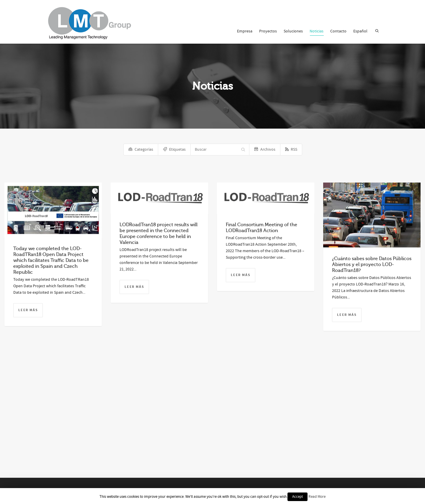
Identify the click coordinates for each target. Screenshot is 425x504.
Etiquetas (174, 149)
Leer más (28, 310)
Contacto (338, 31)
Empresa (245, 31)
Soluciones (293, 31)
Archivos (265, 149)
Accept (297, 497)
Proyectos (268, 31)
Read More (317, 497)
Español (360, 31)
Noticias (317, 32)
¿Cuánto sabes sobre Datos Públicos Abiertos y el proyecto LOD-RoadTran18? (372, 265)
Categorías (141, 149)
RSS (291, 150)
